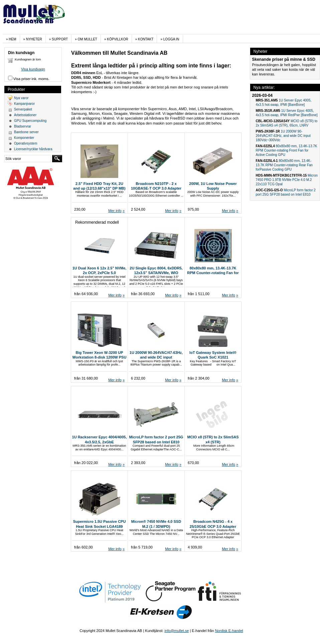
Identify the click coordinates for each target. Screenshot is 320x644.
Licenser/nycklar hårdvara (33, 149)
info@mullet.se (177, 631)
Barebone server (26, 132)
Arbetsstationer (25, 115)
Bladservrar (23, 126)
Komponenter (24, 138)
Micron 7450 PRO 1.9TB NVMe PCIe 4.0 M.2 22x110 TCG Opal (287, 180)
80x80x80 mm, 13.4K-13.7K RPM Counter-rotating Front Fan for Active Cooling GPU (287, 150)
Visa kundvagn (33, 69)
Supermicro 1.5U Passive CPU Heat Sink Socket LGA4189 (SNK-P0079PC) (100, 526)
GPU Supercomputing (30, 121)
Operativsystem (26, 143)
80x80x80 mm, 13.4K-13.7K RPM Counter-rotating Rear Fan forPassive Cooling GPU (284, 165)
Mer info (115, 211)
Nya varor (21, 98)
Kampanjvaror (24, 104)
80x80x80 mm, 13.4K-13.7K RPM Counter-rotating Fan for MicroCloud (213, 273)
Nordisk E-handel (229, 631)
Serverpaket (23, 109)
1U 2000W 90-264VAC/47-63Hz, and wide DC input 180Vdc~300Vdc (156, 357)
